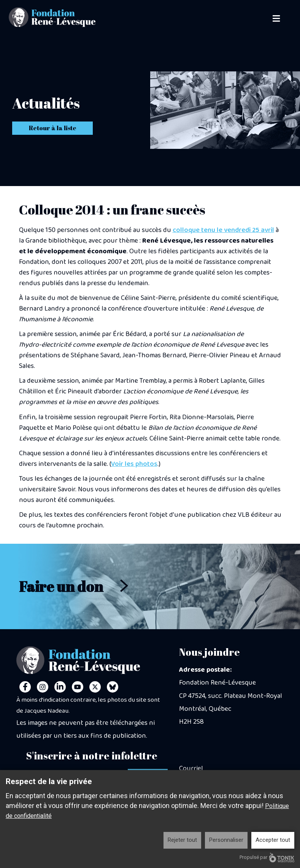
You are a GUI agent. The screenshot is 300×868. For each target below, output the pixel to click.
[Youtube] (78, 687)
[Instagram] (43, 687)
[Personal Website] (113, 687)
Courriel (191, 769)
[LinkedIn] (60, 687)
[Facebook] (25, 687)
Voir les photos (134, 464)
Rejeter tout (182, 840)
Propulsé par (267, 858)
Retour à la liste (53, 128)
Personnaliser (226, 840)
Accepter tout (273, 840)
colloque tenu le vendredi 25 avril (223, 230)
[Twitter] (95, 687)
